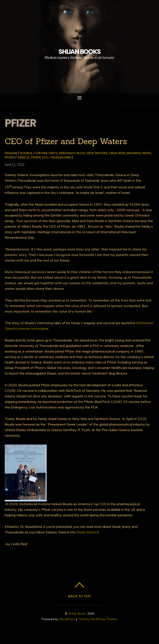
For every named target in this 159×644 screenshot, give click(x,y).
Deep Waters (97, 153)
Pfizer (10, 157)
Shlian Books (77, 613)
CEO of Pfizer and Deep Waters (66, 141)
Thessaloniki (61, 157)
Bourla (26, 153)
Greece (23, 157)
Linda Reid (117, 153)
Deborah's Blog (72, 153)
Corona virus (45, 153)
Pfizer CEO (40, 157)
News (147, 153)
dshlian (11, 153)
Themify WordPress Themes (98, 619)
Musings (134, 153)
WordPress (67, 619)
